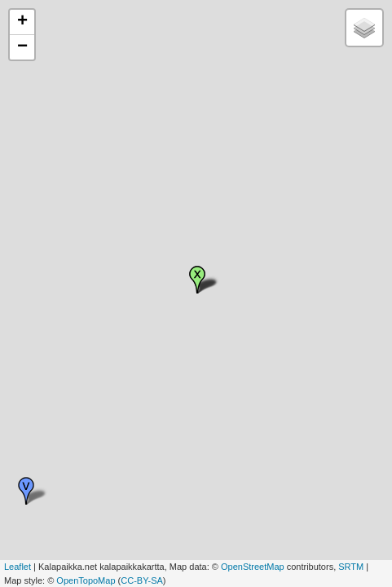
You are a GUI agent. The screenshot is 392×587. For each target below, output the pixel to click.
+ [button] (22, 22)
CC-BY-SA (142, 580)
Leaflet (18, 567)
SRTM (351, 567)
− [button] (22, 47)
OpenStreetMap (253, 567)
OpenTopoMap (86, 580)
